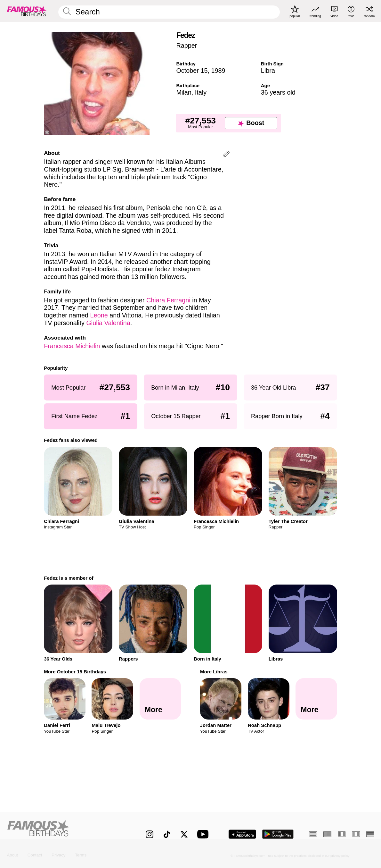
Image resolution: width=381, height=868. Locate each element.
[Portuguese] (327, 834)
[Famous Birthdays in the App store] (242, 834)
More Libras (214, 672)
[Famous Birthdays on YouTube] (204, 834)
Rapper (186, 46)
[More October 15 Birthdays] (160, 699)
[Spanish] (313, 834)
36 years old (278, 92)
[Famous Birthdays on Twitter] (184, 834)
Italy (201, 92)
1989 (218, 71)
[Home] (65, 830)
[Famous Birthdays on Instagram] (150, 834)
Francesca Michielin (72, 346)
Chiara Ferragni (168, 300)
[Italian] (356, 834)
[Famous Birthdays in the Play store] (278, 834)
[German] (370, 834)
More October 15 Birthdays (75, 672)
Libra (268, 71)
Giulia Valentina (108, 323)
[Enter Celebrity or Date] (169, 12)
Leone (99, 315)
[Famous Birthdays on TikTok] (167, 834)
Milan (184, 92)
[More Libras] (316, 699)
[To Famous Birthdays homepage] (27, 11)
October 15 (192, 71)
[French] (342, 834)
